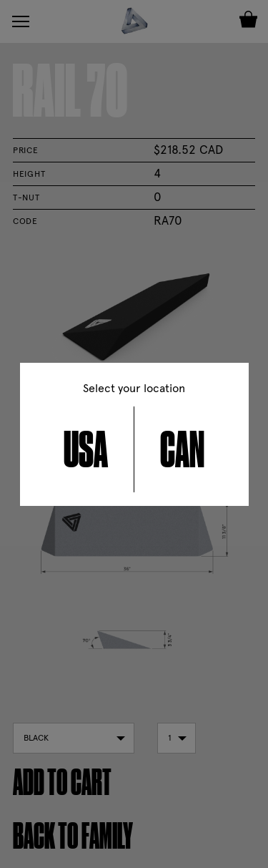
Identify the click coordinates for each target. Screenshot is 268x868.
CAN (182, 449)
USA (86, 449)
